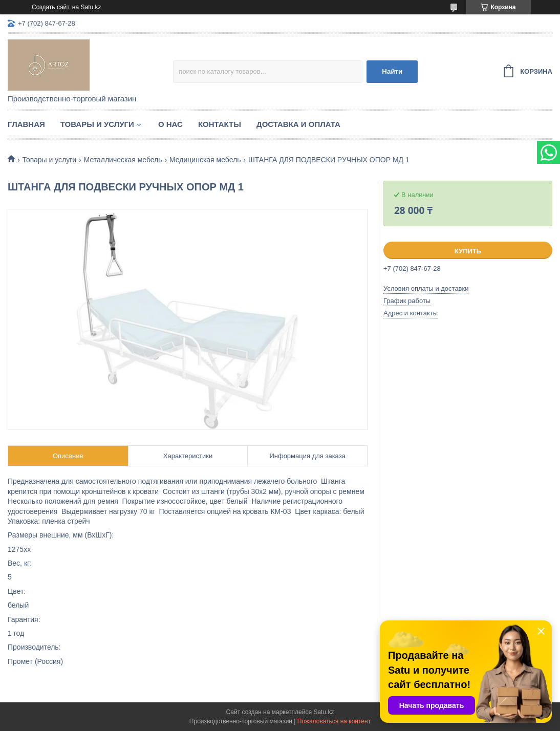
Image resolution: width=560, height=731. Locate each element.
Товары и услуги (97, 124)
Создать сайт (51, 7)
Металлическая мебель (123, 160)
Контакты (220, 124)
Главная (26, 124)
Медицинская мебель (205, 160)
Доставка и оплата (298, 124)
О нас (170, 124)
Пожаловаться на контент (334, 721)
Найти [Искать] (392, 71)
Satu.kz (324, 712)
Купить (468, 251)
